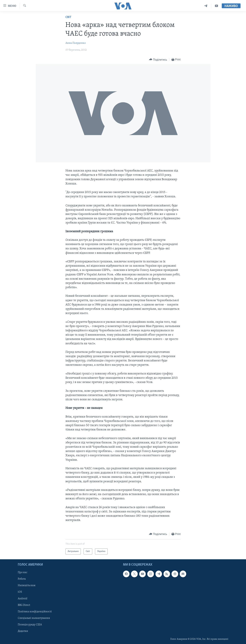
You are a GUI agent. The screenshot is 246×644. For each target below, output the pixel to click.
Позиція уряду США (30, 624)
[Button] (158, 60)
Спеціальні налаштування (34, 618)
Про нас (23, 572)
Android (23, 598)
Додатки (23, 631)
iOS (20, 592)
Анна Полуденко (76, 43)
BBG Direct (24, 605)
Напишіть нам (27, 585)
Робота (22, 579)
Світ (68, 17)
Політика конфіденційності (35, 611)
